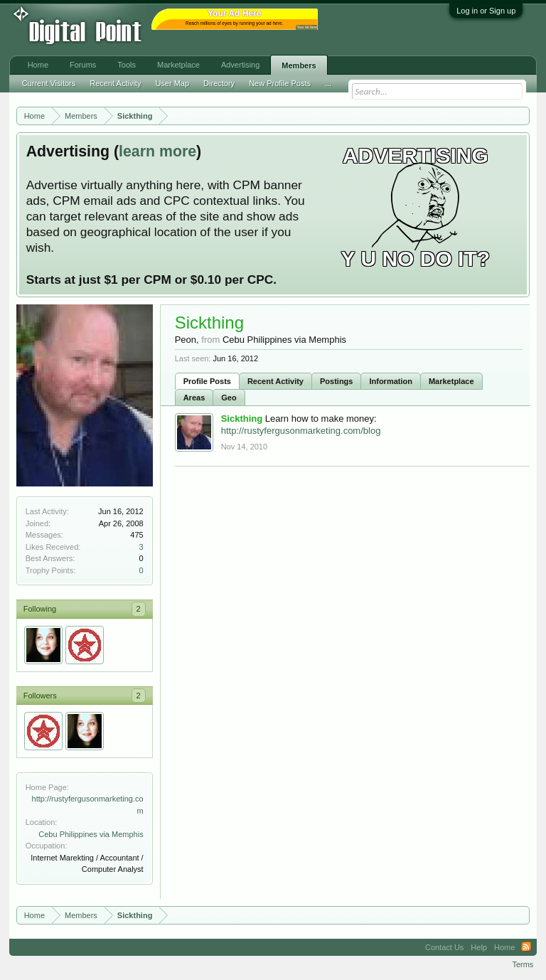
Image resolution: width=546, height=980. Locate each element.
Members (299, 65)
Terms (523, 964)
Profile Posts (207, 381)
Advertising (240, 65)
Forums (83, 65)
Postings (336, 381)
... (328, 83)
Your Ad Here (307, 27)
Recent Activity (275, 381)
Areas (194, 398)
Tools (127, 65)
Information (391, 381)
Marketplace (451, 381)
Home (38, 65)
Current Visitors (49, 83)
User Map (172, 83)
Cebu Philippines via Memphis (91, 834)
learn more (157, 151)
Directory (219, 83)
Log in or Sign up (486, 11)
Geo (229, 398)
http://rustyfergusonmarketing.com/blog (301, 431)
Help (479, 947)
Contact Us (444, 947)
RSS (526, 947)
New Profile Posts (280, 83)
